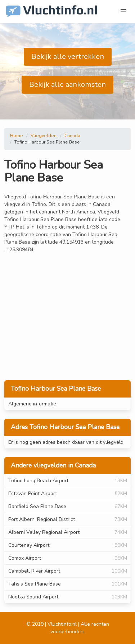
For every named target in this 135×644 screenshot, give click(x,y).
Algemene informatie (32, 404)
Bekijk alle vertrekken (68, 57)
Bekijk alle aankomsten (67, 84)
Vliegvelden (44, 136)
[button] (123, 11)
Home (17, 136)
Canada (72, 136)
